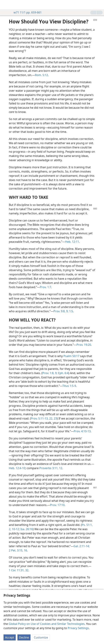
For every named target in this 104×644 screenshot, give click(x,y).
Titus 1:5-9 (69, 386)
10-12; (15, 529)
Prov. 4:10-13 (82, 431)
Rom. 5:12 (41, 75)
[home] (5, 5)
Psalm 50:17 (71, 356)
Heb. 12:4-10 (17, 468)
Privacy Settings (78, 628)
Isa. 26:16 (26, 529)
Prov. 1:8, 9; (50, 373)
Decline (24, 637)
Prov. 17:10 (57, 505)
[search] (100, 5)
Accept (10, 637)
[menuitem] (5, 5)
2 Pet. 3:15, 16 (18, 550)
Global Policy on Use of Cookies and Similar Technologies (47, 624)
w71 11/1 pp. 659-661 (26, 12)
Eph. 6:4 (63, 373)
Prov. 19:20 (84, 345)
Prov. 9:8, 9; (61, 311)
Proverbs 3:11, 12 (51, 468)
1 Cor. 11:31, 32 (19, 570)
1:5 (71, 311)
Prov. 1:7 (45, 287)
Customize (41, 637)
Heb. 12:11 (72, 242)
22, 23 (53, 418)
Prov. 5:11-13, (40, 418)
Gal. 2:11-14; (82, 546)
